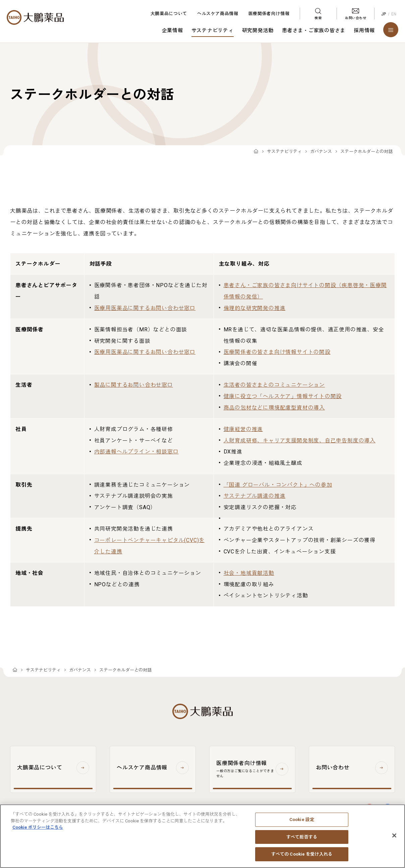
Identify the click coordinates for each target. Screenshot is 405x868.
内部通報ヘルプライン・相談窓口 (136, 452)
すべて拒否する (302, 840)
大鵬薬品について (169, 14)
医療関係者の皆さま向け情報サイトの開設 (277, 352)
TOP (256, 152)
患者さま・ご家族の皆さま (314, 31)
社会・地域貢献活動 (249, 573)
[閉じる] (394, 838)
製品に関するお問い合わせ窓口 (134, 385)
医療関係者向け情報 (269, 14)
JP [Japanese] (384, 14)
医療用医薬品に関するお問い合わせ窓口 (145, 308)
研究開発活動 (258, 31)
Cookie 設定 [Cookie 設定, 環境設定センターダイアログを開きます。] (302, 823)
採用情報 (364, 31)
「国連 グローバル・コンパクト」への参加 (278, 485)
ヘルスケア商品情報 (218, 14)
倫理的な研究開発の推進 (255, 308)
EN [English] (394, 14)
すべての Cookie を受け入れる (302, 857)
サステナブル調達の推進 (255, 496)
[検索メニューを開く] (318, 14)
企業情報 (172, 31)
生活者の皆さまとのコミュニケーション (274, 385)
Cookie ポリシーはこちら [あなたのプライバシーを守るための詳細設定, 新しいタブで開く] (38, 830)
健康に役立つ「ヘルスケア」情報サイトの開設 (283, 396)
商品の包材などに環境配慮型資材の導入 (274, 408)
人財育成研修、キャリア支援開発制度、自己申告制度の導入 (300, 441)
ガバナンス (321, 151)
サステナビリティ (213, 31)
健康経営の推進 (243, 429)
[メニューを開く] (391, 30)
